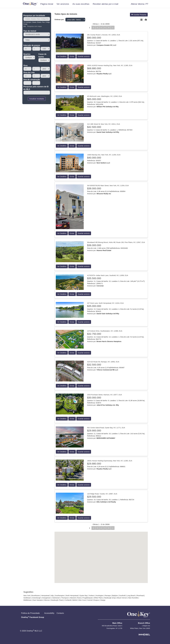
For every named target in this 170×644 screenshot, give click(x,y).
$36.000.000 (94, 245)
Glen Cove (82, 600)
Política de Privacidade (30, 613)
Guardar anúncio (84, 56)
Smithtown (27, 598)
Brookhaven (36, 596)
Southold (122, 596)
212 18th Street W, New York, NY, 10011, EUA (104, 124)
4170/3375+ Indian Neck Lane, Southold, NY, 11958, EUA (108, 275)
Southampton (60, 596)
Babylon (115, 596)
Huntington (100, 596)
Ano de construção (32, 80)
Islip (52, 596)
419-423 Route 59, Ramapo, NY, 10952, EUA (103, 362)
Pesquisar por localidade (34, 16)
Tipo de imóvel (30, 31)
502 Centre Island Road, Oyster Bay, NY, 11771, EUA (106, 428)
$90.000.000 (94, 38)
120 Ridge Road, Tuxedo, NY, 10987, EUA (102, 494)
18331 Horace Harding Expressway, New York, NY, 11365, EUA (110, 461)
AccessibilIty (49, 613)
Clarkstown (56, 598)
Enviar (72, 56)
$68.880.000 (94, 68)
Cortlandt (68, 600)
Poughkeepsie (88, 598)
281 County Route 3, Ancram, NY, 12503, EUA (104, 35)
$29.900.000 (94, 431)
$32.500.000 (94, 365)
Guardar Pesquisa (139, 15)
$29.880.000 (94, 464)
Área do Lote (29, 72)
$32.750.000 (94, 334)
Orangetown (46, 598)
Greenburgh (36, 598)
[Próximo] (113, 28)
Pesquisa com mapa (34, 26)
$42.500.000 (94, 127)
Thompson (65, 598)
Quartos (27, 54)
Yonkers (92, 596)
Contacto (60, 613)
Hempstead (45, 596)
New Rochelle (133, 598)
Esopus (96, 600)
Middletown (28, 600)
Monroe (47, 600)
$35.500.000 (94, 278)
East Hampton (38, 600)
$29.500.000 (94, 497)
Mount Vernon (122, 598)
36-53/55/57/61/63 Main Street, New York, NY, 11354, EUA (108, 186)
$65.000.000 (94, 99)
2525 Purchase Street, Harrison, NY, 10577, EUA (104, 395)
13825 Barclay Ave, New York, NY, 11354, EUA (104, 155)
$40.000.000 (94, 158)
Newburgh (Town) (57, 600)
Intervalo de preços (32, 45)
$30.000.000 (94, 398)
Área (26, 66)
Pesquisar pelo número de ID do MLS (36, 88)
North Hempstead (72, 596)
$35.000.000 (94, 306)
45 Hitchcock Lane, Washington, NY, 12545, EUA (104, 96)
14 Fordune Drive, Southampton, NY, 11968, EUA (105, 331)
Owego (103, 600)
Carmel (90, 600)
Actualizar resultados (37, 99)
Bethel (75, 600)
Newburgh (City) (110, 598)
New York (27, 596)
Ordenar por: (59, 20)
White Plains (98, 598)
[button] (140, 4)
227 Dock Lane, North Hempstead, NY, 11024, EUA (105, 303)
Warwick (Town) (76, 598)
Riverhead (140, 596)
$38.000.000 (94, 188)
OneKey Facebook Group (33, 617)
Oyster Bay (83, 596)
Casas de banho (42, 55)
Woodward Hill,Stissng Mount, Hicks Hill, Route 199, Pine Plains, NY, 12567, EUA (116, 242)
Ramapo (108, 596)
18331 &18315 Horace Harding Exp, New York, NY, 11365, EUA (110, 65)
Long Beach (131, 596)
